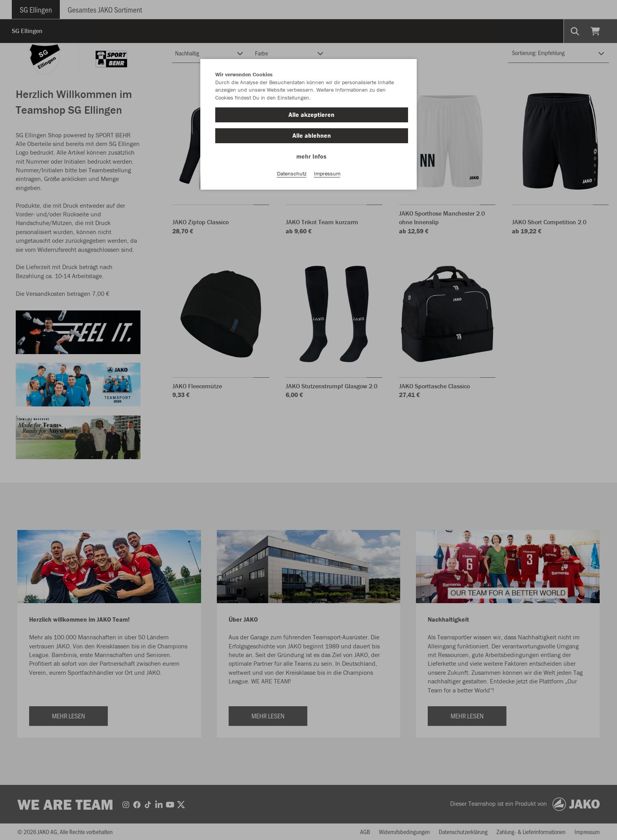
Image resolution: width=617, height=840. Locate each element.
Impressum (327, 174)
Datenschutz (292, 174)
